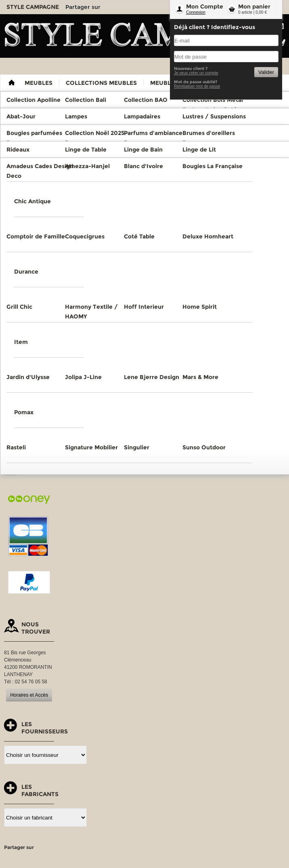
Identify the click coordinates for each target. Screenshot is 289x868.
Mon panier (254, 6)
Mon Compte (205, 6)
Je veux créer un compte (196, 73)
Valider (266, 72)
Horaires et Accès (29, 695)
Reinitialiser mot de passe (197, 86)
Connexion (196, 12)
